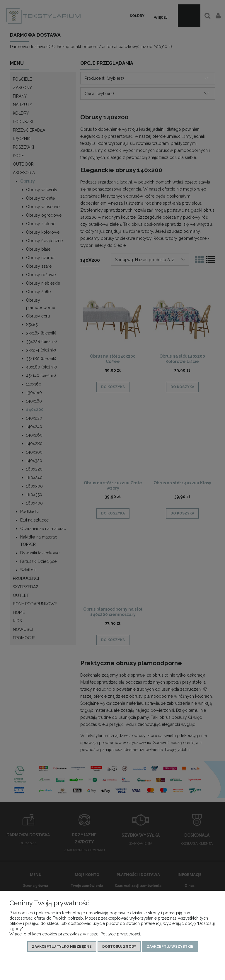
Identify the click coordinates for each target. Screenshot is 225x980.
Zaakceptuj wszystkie (170, 947)
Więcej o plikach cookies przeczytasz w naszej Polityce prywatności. (75, 934)
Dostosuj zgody (119, 947)
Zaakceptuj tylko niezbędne (62, 947)
